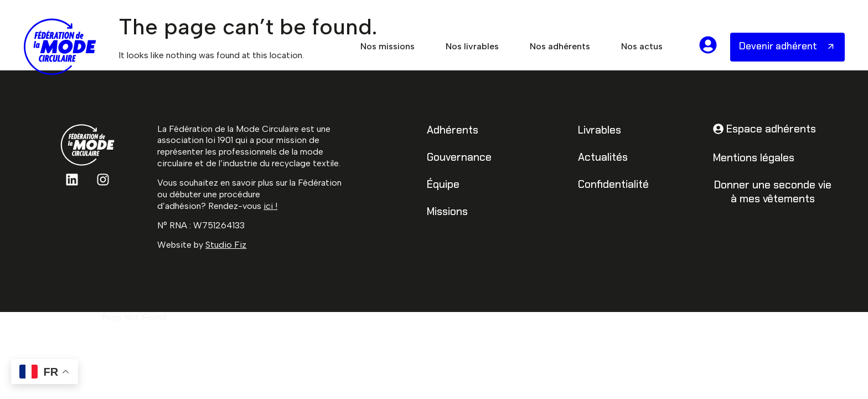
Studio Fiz (226, 245)
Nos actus (642, 46)
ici (268, 206)
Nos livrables (472, 46)
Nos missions (387, 46)
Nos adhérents (560, 46)
